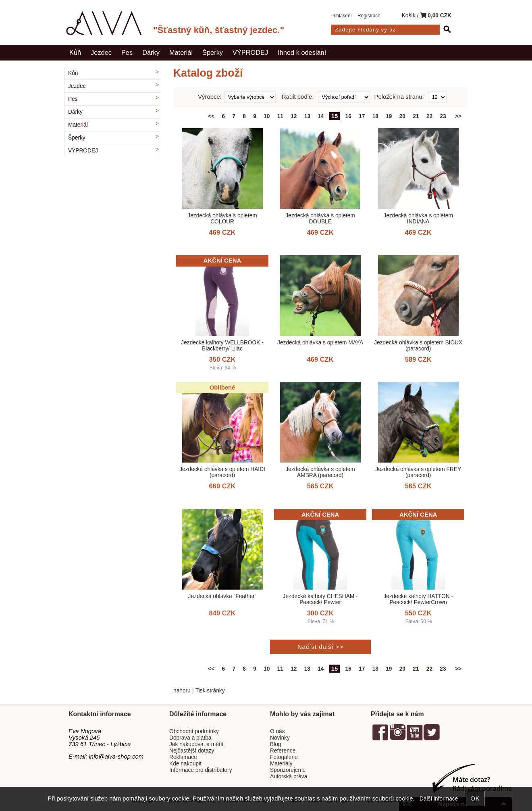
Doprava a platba (190, 738)
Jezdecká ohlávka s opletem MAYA (320, 343)
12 (294, 116)
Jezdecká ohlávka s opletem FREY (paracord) (418, 472)
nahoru (182, 691)
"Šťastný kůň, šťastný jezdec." (219, 30)
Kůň (75, 52)
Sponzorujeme (288, 770)
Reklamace (183, 757)
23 (443, 116)
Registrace (369, 16)
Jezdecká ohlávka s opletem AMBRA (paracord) (320, 472)
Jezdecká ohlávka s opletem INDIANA (418, 219)
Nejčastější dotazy (192, 751)
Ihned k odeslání (302, 52)
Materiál (181, 52)
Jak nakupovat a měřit (196, 744)
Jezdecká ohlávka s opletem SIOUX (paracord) (418, 346)
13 (307, 116)
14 (321, 116)
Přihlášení (341, 16)
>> (458, 116)
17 (362, 116)
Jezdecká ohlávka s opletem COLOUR (222, 219)
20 (402, 116)
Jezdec (101, 52)
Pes (127, 52)
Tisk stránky (210, 691)
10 (267, 116)
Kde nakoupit (185, 764)
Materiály (281, 764)
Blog (275, 744)
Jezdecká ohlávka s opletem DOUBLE (320, 219)
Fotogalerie (284, 757)
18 (375, 116)
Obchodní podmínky (194, 731)
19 (389, 116)
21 (416, 116)
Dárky (151, 52)
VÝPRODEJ (250, 52)
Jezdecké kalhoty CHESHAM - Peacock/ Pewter (320, 599)
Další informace (439, 799)
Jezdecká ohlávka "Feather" (222, 596)
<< (211, 116)
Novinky (280, 738)
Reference (283, 751)
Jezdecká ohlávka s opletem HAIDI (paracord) (222, 472)
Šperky (213, 52)
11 (280, 116)
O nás (277, 731)
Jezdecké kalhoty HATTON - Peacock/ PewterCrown (418, 599)
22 (429, 116)
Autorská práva (289, 777)
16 (348, 116)
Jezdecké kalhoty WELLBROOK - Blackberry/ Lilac (222, 346)
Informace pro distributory (201, 770)
